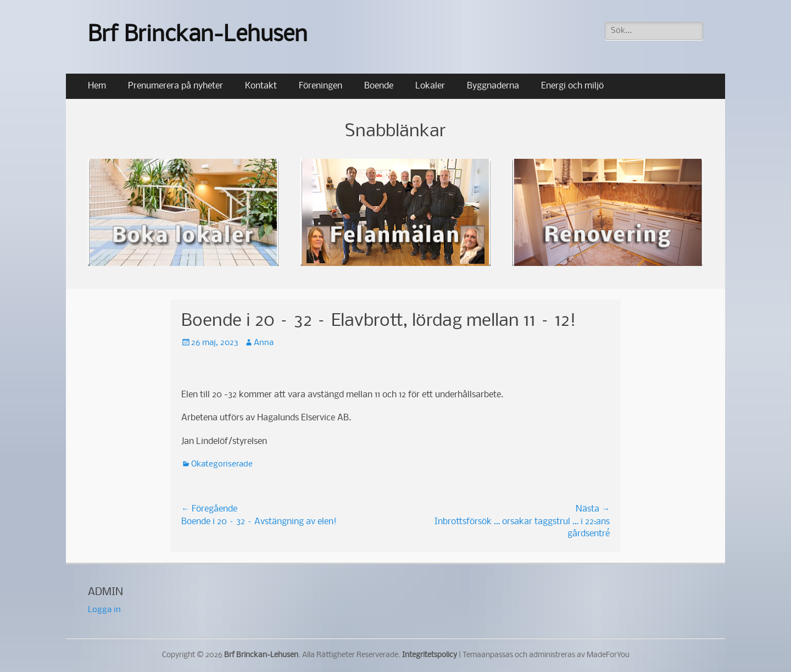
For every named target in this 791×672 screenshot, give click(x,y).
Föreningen (321, 86)
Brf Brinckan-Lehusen (198, 35)
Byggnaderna (493, 86)
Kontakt (261, 86)
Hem (97, 86)
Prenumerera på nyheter (176, 86)
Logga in (104, 610)
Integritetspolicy (430, 655)
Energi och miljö (572, 86)
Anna (264, 343)
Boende (379, 86)
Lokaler (430, 86)
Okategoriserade (222, 464)
